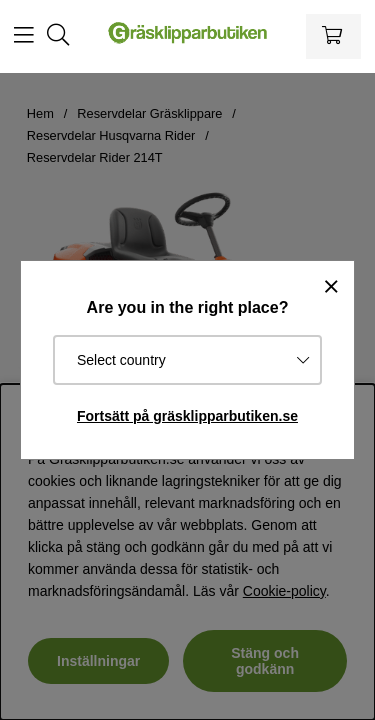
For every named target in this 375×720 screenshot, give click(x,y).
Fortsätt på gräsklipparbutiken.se (187, 416)
